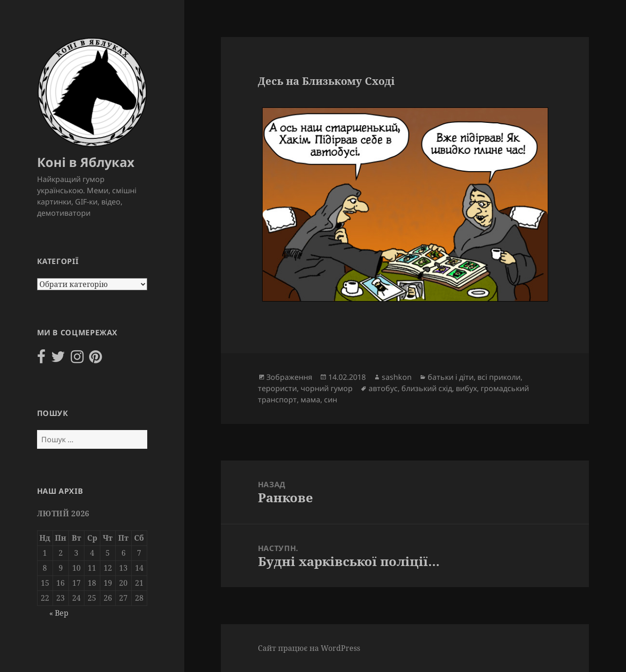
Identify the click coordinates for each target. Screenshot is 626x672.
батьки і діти (451, 377)
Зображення (289, 377)
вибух (466, 388)
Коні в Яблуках (86, 162)
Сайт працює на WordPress (309, 648)
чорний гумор (327, 388)
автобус (383, 388)
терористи (277, 388)
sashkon (397, 377)
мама (310, 400)
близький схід (427, 388)
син (331, 400)
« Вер (59, 613)
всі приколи (499, 377)
